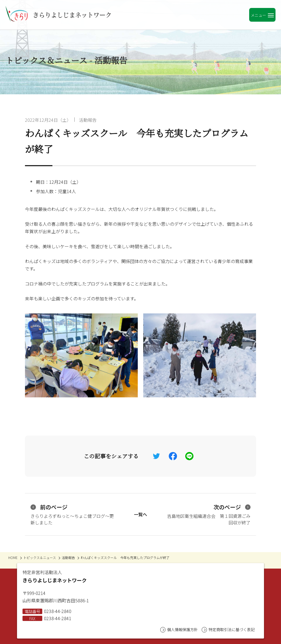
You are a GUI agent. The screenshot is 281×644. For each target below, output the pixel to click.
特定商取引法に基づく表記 (228, 630)
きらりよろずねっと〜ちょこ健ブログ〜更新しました (72, 514)
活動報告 (88, 120)
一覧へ (140, 514)
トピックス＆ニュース (40, 557)
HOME (13, 557)
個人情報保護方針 (179, 630)
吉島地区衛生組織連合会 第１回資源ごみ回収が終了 (209, 514)
